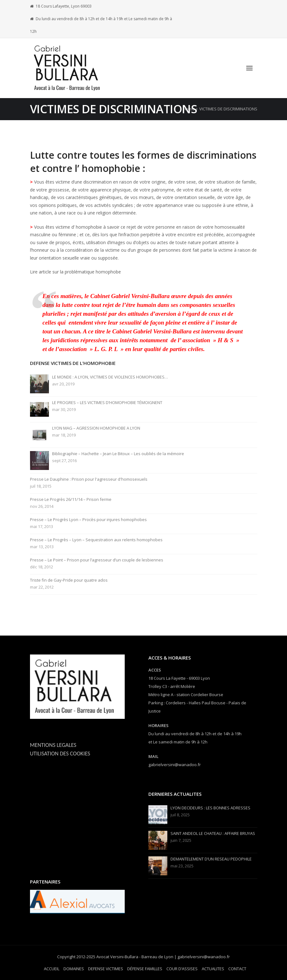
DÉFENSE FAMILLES (145, 969)
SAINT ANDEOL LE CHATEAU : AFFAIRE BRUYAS (213, 833)
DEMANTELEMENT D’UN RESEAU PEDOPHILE (211, 859)
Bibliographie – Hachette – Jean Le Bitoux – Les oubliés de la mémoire (118, 454)
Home (189, 109)
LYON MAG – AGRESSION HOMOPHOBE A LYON (96, 428)
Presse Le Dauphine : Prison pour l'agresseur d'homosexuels (89, 479)
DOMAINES (74, 969)
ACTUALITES (213, 969)
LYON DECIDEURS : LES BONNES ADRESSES (210, 808)
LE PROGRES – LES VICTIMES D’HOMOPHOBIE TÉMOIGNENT (107, 403)
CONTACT (237, 969)
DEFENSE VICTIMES (106, 969)
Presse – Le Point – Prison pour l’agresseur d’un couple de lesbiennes (97, 560)
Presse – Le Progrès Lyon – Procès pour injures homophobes (88, 520)
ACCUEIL (52, 969)
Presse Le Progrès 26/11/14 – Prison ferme (71, 499)
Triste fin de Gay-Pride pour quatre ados (69, 580)
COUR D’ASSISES (182, 969)
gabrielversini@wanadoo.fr (175, 765)
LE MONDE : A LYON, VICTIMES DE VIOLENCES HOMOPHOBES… (110, 377)
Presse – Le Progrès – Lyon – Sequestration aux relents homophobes (96, 540)
